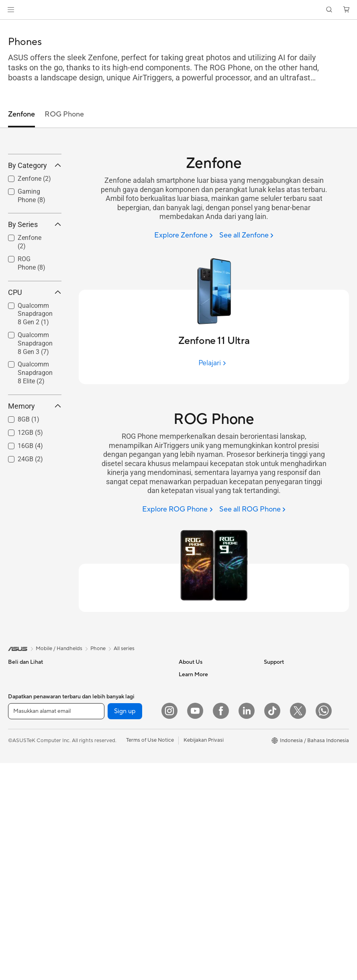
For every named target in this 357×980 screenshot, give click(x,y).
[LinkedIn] (247, 928)
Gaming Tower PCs (31, 844)
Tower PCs (21, 832)
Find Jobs (190, 759)
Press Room (193, 710)
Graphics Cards (110, 711)
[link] (178, 10)
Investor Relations (200, 698)
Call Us (187, 843)
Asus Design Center (287, 711)
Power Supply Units (115, 747)
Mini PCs (18, 868)
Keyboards (105, 844)
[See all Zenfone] (246, 236)
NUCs (15, 856)
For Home (20, 711)
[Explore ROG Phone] (177, 510)
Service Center (196, 855)
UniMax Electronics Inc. (207, 747)
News (185, 686)
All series (124, 649)
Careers (188, 771)
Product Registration (204, 819)
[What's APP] (324, 928)
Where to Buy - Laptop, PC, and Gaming (302, 786)
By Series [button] (35, 283)
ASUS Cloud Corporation (209, 734)
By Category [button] (35, 224)
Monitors (19, 796)
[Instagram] (169, 928)
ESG (269, 674)
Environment (279, 686)
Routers (101, 784)
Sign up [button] (125, 928)
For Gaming (22, 759)
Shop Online (278, 771)
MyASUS (190, 892)
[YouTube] (195, 928)
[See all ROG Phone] (252, 510)
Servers (101, 820)
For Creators (23, 735)
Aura (269, 850)
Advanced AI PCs (285, 814)
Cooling (101, 735)
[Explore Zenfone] (183, 236)
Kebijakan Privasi (204, 957)
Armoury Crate (282, 838)
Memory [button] (35, 465)
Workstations (107, 674)
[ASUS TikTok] (272, 928)
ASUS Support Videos (205, 880)
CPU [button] (35, 351)
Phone (16, 687)
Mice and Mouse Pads (117, 856)
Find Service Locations (206, 807)
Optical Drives (109, 759)
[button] (11, 10)
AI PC (271, 826)
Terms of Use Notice (150, 957)
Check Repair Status (203, 795)
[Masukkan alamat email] (56, 928)
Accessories (22, 771)
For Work (19, 723)
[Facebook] (221, 928)
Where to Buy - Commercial (297, 802)
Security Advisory (200, 867)
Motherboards (109, 699)
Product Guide (281, 759)
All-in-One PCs (25, 820)
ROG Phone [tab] (64, 114)
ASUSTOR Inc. (196, 722)
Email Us (189, 831)
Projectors (20, 808)
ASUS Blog (277, 747)
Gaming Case (107, 723)
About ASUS (194, 674)
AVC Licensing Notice (290, 735)
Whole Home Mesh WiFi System (130, 796)
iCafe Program (281, 723)
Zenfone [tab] (21, 114)
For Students (23, 747)
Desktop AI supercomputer (124, 808)
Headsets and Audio (115, 868)
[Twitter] (298, 928)
